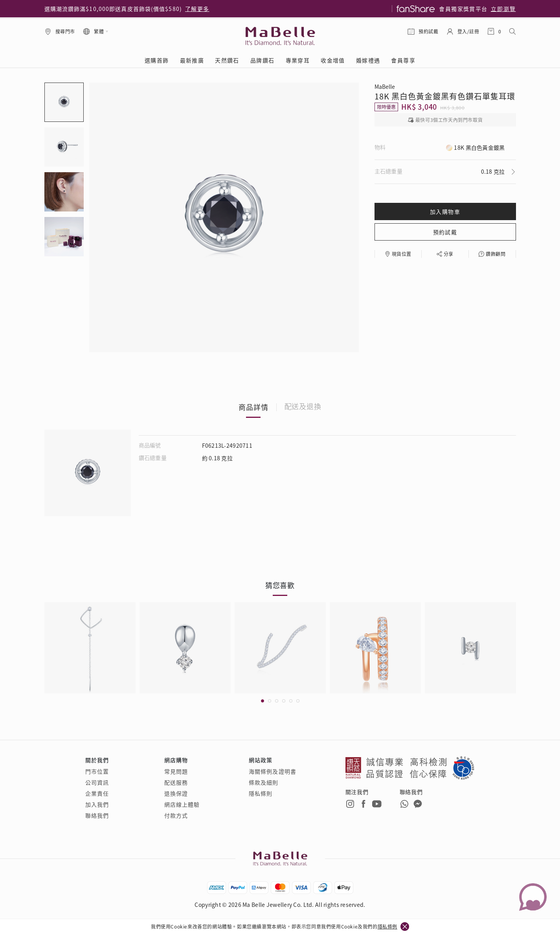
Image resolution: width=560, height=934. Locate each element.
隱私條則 (261, 793)
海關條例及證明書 (273, 771)
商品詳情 (253, 407)
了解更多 (197, 9)
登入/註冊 (468, 31)
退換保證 (176, 793)
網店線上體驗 (182, 804)
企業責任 (97, 793)
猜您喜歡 (280, 585)
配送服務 (176, 782)
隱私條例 (387, 926)
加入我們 (97, 804)
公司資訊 (97, 782)
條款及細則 (264, 782)
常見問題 (176, 771)
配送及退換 (303, 407)
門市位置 (97, 771)
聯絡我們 (97, 815)
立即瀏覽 (503, 9)
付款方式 (176, 815)
